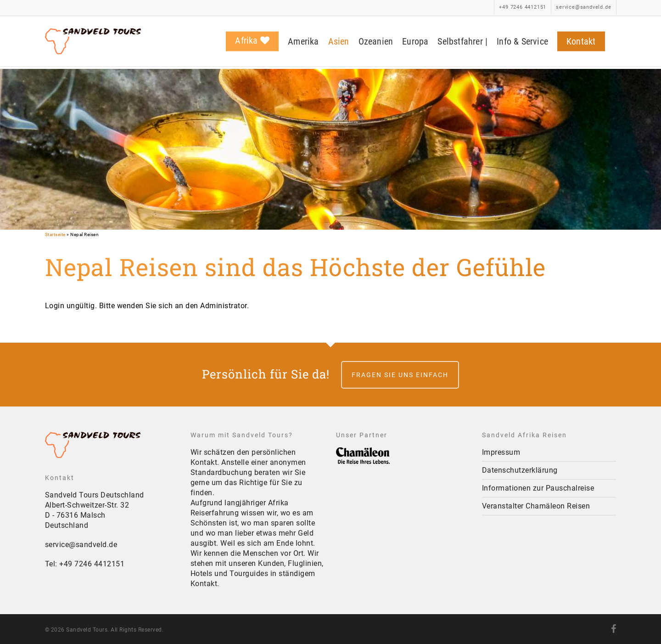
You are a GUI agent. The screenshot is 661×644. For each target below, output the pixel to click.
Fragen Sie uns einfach (400, 375)
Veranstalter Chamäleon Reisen (536, 506)
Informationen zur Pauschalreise (538, 488)
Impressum (501, 452)
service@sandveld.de (81, 545)
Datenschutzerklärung (520, 470)
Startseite (55, 234)
